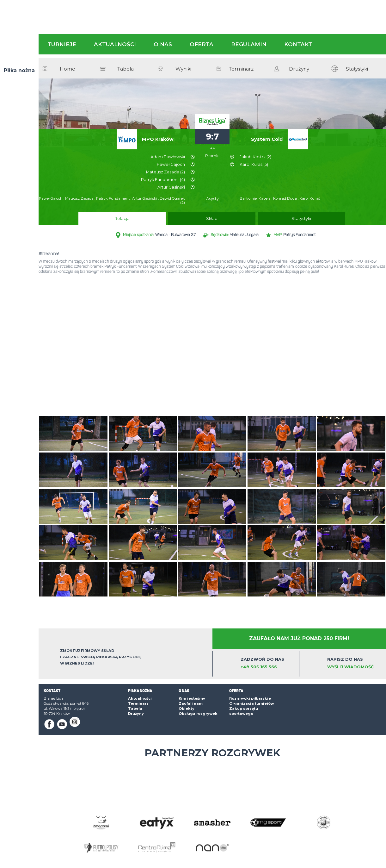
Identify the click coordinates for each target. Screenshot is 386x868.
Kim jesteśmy (192, 698)
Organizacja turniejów (251, 703)
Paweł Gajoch (171, 164)
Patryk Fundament (113, 198)
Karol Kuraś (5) (254, 164)
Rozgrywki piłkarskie (250, 698)
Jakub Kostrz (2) (255, 157)
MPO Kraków (158, 139)
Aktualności (115, 44)
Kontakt (298, 44)
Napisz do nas (355, 664)
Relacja (172, 219)
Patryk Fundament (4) (163, 180)
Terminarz (241, 69)
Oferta (202, 44)
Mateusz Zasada (80, 198)
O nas (163, 44)
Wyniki (183, 69)
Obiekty (187, 709)
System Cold (267, 139)
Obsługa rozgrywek (198, 714)
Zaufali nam (191, 703)
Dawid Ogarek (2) (172, 200)
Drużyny (299, 69)
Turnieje (62, 44)
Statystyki (357, 69)
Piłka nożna (19, 70)
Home (67, 69)
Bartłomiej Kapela (256, 198)
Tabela (126, 69)
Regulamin (249, 44)
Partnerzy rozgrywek (212, 753)
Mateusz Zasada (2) (165, 172)
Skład (212, 219)
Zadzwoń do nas (268, 664)
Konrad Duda (285, 198)
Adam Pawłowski (168, 157)
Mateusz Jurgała (244, 235)
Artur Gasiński (171, 187)
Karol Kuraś (310, 198)
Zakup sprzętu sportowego (244, 711)
